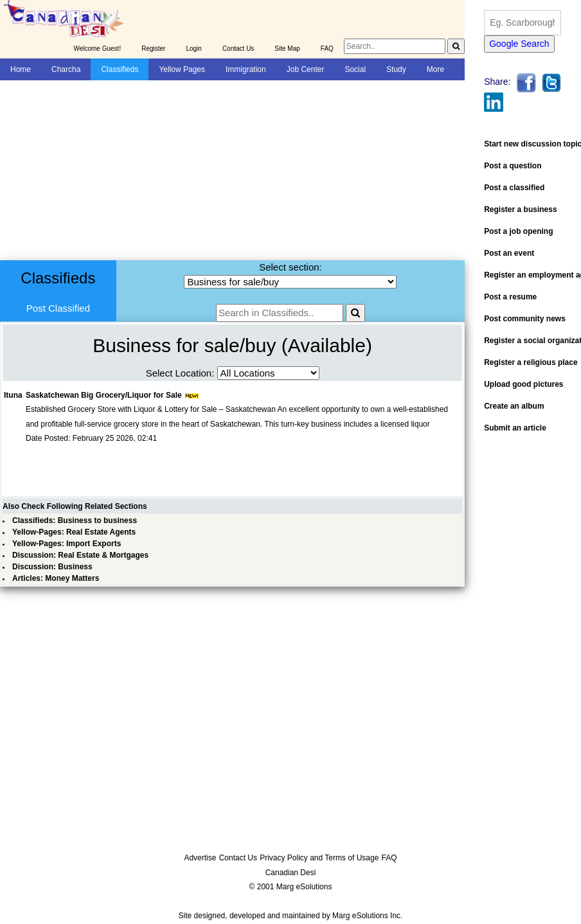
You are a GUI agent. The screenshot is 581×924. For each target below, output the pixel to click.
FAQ (327, 49)
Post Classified (58, 308)
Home (21, 69)
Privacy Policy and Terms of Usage (319, 858)
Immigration (246, 69)
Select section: (290, 267)
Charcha (66, 69)
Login (193, 49)
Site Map (287, 49)
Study (396, 69)
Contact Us (238, 49)
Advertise (200, 858)
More (435, 69)
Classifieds (120, 69)
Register (153, 49)
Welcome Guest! (97, 49)
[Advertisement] (217, 170)
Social (355, 69)
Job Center (306, 69)
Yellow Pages (182, 69)
